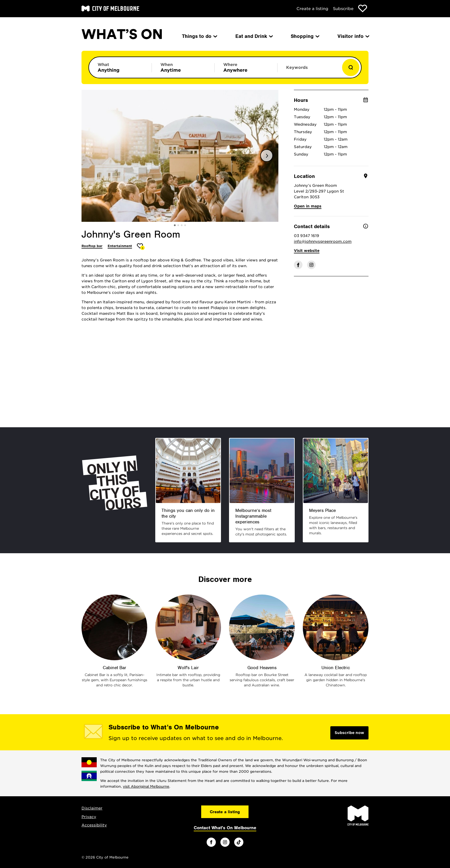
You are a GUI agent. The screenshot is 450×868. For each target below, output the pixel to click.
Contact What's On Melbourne (225, 828)
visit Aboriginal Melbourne (146, 786)
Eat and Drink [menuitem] (254, 36)
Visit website (307, 251)
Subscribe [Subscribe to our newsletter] (343, 9)
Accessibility (94, 825)
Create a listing (312, 9)
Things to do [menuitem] (199, 36)
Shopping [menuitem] (305, 36)
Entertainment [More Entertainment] (120, 246)
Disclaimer (92, 808)
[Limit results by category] (120, 67)
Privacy (89, 817)
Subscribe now (349, 733)
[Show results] (351, 67)
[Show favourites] (363, 8)
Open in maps (308, 206)
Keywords (297, 67)
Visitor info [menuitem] (353, 36)
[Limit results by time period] (183, 67)
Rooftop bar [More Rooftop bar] (92, 246)
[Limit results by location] (246, 67)
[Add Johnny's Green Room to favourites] (141, 247)
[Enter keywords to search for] (309, 70)
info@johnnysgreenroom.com (323, 241)
